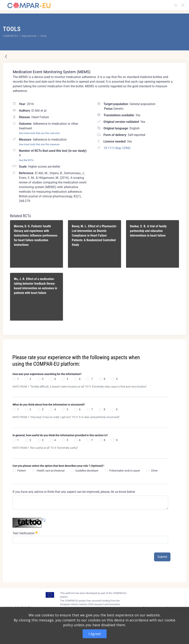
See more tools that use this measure (39, 144)
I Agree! (95, 634)
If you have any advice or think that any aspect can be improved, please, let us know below (74, 492)
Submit (162, 557)
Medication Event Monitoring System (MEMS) (52, 72)
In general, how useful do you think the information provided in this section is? (60, 435)
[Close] (181, 343)
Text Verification (25, 533)
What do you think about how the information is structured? (49, 405)
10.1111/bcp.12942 (117, 148)
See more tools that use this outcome (39, 133)
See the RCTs (26, 160)
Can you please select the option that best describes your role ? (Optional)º (58, 466)
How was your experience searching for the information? (47, 374)
